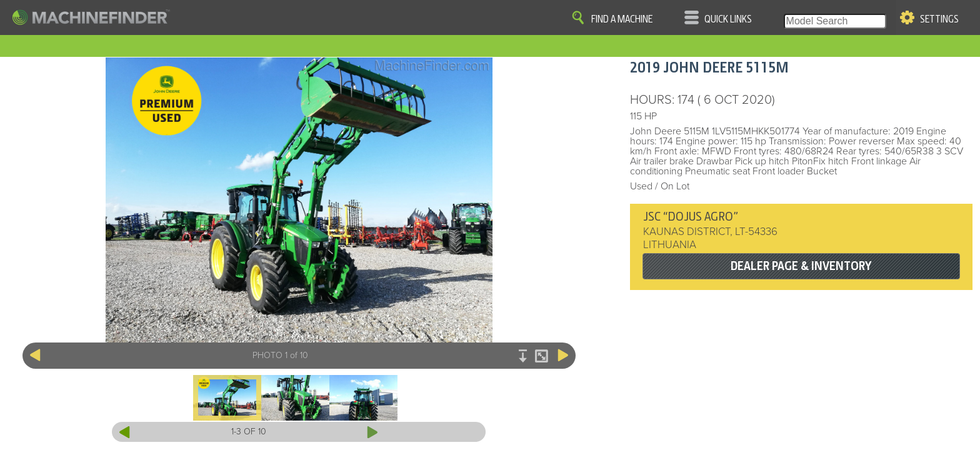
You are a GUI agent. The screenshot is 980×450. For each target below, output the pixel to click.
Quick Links (728, 19)
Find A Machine (622, 19)
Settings (939, 19)
